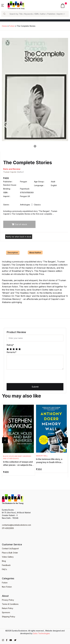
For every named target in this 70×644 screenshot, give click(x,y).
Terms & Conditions (10, 604)
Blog (4, 561)
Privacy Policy (8, 600)
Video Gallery (8, 557)
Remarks (11, 352)
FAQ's (4, 569)
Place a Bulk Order (10, 553)
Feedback (6, 565)
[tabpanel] (35, 89)
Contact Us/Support (10, 548)
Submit (35, 387)
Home (4, 26)
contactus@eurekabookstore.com (16, 525)
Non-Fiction (7, 587)
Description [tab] (13, 253)
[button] (3, 5)
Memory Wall (42, 456)
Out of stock (19, 224)
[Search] (38, 14)
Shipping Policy (9, 617)
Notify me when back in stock (19, 237)
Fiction (12, 26)
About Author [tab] (35, 253)
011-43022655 (8, 528)
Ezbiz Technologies (41, 633)
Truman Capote (10, 172)
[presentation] (26, 377)
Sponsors (6, 612)
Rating (10, 345)
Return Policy (8, 608)
